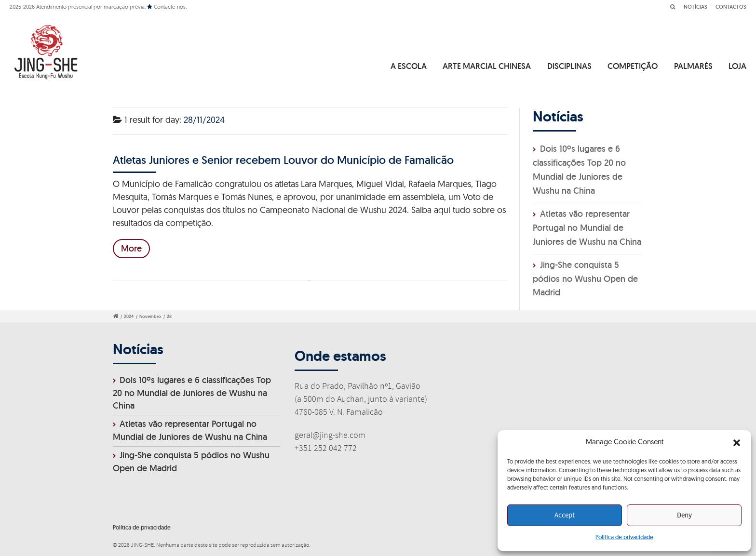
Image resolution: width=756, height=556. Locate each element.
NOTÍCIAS (695, 7)
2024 (129, 317)
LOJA (737, 66)
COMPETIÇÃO (633, 66)
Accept (565, 516)
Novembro (150, 317)
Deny (684, 516)
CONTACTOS (731, 7)
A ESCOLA (409, 66)
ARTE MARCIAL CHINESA (487, 66)
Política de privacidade (624, 537)
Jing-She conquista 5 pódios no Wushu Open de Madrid (585, 279)
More (131, 248)
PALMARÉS (693, 66)
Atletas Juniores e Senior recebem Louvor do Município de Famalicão (283, 160)
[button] (737, 443)
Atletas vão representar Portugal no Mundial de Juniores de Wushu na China (587, 228)
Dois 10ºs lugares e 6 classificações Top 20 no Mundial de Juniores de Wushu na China (192, 393)
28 (169, 317)
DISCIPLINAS (569, 66)
